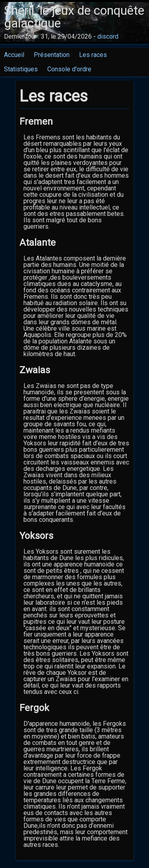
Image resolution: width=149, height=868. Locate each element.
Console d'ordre (69, 69)
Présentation (52, 55)
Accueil (14, 55)
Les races (93, 55)
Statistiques (21, 69)
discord (108, 36)
